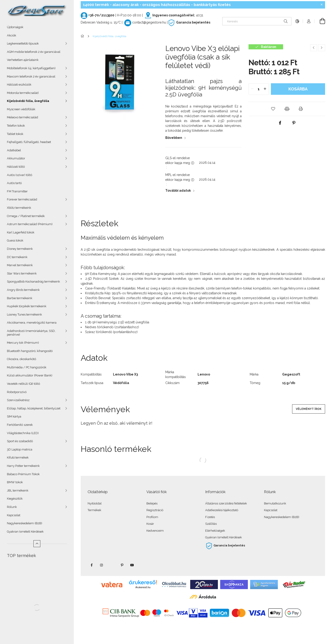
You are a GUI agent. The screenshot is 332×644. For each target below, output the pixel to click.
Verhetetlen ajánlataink (23, 60)
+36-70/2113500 (101, 15)
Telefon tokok (16, 126)
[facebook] (280, 123)
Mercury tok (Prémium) (23, 343)
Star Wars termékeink (22, 273)
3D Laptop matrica (20, 449)
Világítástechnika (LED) (23, 433)
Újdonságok (15, 27)
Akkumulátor (16, 158)
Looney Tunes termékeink (24, 315)
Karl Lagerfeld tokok (21, 232)
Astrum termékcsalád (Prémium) (30, 224)
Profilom (152, 517)
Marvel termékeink (20, 265)
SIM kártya (14, 416)
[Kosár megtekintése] (320, 21)
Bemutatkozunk (275, 503)
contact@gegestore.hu (149, 22)
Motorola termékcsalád (23, 93)
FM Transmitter (17, 191)
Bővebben (174, 138)
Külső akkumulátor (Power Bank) (30, 375)
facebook (92, 565)
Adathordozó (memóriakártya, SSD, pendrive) (31, 333)
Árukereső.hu (143, 587)
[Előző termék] (314, 48)
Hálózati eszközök (19, 85)
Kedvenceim (155, 531)
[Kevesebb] (37, 544)
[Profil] (309, 21)
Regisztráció (155, 510)
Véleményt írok (309, 409)
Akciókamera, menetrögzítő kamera (32, 323)
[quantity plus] (265, 89)
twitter (112, 565)
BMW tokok (15, 482)
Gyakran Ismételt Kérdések (25, 532)
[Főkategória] (83, 36)
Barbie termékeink (20, 298)
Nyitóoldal (95, 503)
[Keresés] (257, 21)
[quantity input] (259, 89)
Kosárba (298, 89)
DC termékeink (17, 257)
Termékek (94, 510)
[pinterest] (294, 123)
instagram (102, 565)
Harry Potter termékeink (23, 466)
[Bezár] (322, 5)
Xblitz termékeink (19, 208)
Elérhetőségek (215, 531)
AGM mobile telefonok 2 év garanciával (34, 52)
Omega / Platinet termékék (26, 216)
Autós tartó (14, 183)
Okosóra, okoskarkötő (22, 359)
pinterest (122, 565)
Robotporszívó (17, 392)
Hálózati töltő (16, 167)
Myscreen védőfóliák (21, 109)
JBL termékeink (18, 490)
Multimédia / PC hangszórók (27, 367)
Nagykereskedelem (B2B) (25, 523)
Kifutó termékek (18, 458)
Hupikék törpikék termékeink (27, 306)
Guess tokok (15, 240)
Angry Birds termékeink (23, 290)
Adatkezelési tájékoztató (222, 510)
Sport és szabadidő (20, 441)
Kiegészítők (15, 499)
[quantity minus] (252, 89)
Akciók (12, 35)
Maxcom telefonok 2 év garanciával (31, 76)
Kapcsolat (14, 515)
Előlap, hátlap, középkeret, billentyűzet (34, 408)
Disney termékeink (20, 249)
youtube (132, 565)
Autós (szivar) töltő (20, 175)
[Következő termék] (322, 48)
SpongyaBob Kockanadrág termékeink (33, 282)
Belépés (152, 503)
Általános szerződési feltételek (226, 503)
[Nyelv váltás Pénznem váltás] (297, 21)
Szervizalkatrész (18, 400)
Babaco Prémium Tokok (23, 474)
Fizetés (210, 517)
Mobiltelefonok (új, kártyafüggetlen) (31, 68)
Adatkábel (14, 150)
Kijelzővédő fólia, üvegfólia (28, 101)
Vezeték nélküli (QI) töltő (24, 384)
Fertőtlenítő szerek (20, 425)
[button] (273, 109)
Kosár (150, 524)
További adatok (178, 191)
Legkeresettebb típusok (23, 43)
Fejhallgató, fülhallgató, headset (29, 142)
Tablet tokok (15, 134)
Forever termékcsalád (22, 199)
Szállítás (211, 524)
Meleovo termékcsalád (22, 117)
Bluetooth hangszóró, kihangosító (30, 351)
